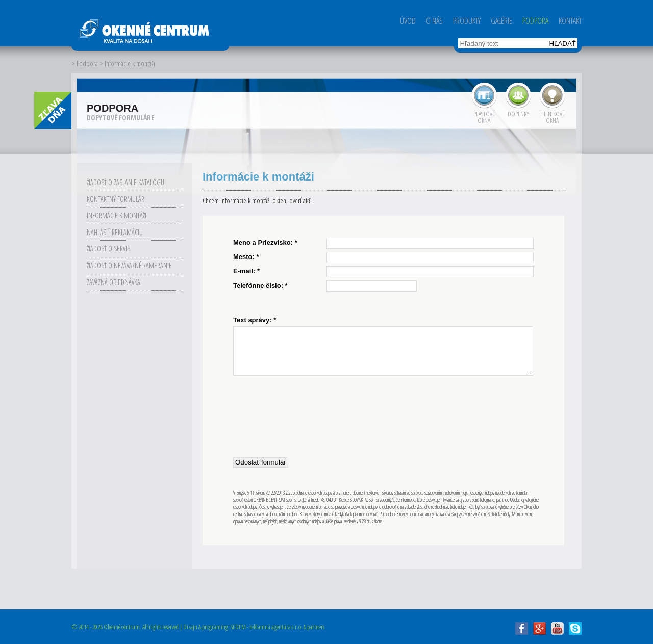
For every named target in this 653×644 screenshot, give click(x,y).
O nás (434, 21)
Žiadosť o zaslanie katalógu (125, 182)
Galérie (501, 21)
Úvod (408, 21)
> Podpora (85, 63)
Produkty (467, 21)
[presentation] (311, 416)
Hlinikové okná (552, 117)
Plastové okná (484, 117)
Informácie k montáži (117, 215)
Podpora (535, 21)
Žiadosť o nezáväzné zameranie (129, 265)
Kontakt (570, 21)
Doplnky (518, 113)
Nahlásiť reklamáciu (115, 232)
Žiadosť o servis (108, 249)
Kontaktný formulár (116, 199)
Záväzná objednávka (114, 282)
